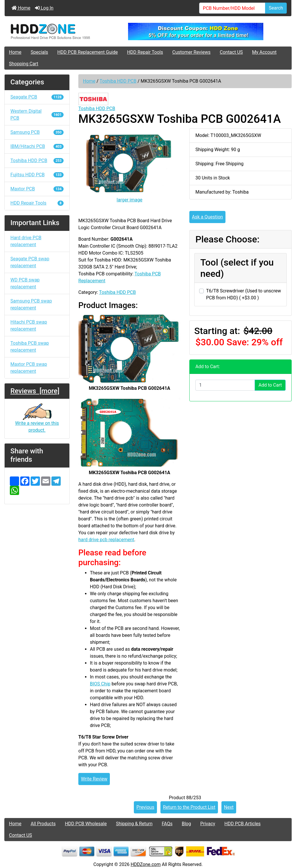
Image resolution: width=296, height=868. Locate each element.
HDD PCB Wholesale (86, 824)
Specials (39, 52)
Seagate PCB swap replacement (30, 262)
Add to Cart (270, 385)
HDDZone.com (146, 864)
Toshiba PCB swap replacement (30, 347)
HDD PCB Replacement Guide (87, 52)
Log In (44, 8)
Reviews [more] (35, 391)
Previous (145, 807)
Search (276, 8)
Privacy (208, 824)
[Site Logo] (52, 31)
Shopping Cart (24, 64)
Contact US (231, 52)
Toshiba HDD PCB (118, 81)
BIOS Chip (100, 684)
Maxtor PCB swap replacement (29, 368)
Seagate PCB (37, 97)
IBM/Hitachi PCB (37, 146)
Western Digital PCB (37, 115)
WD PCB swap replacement (25, 283)
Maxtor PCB (37, 189)
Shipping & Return (134, 824)
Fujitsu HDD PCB (37, 175)
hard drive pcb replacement (106, 540)
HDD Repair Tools (145, 52)
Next (229, 807)
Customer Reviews (191, 52)
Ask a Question (207, 217)
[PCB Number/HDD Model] (232, 8)
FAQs (167, 824)
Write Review (94, 779)
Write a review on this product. (37, 421)
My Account (264, 52)
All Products (43, 824)
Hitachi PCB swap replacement (29, 325)
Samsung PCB (37, 132)
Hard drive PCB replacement (26, 241)
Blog (186, 824)
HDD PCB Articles (242, 824)
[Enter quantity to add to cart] (225, 385)
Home (21, 8)
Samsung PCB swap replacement (31, 304)
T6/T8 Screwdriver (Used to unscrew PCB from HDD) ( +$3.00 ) (244, 294)
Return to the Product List (189, 807)
